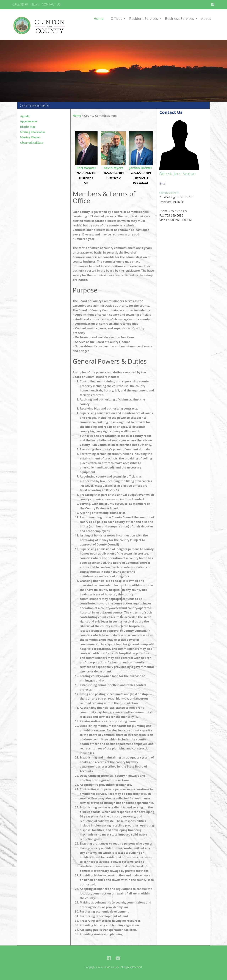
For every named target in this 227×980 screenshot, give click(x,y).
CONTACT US (51, 4)
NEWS (35, 4)
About (206, 19)
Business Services (179, 19)
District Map (28, 127)
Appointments (29, 121)
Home (99, 19)
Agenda (25, 116)
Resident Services (143, 19)
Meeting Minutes (30, 137)
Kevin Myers (113, 168)
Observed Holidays (32, 143)
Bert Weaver (86, 168)
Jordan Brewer (141, 168)
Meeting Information (33, 132)
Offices (116, 19)
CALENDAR (20, 4)
